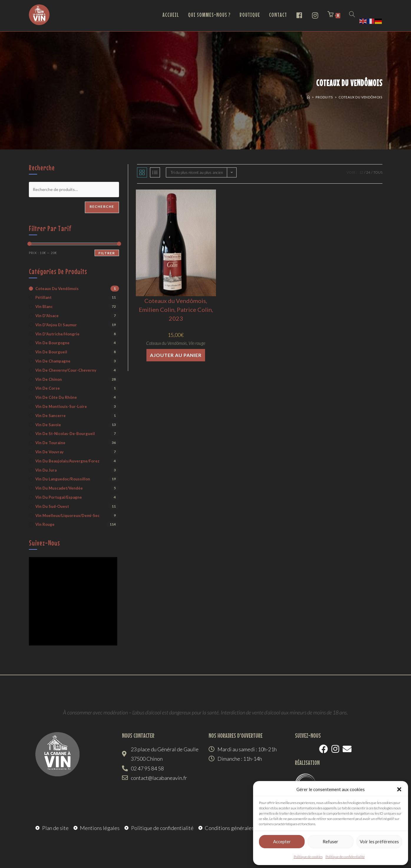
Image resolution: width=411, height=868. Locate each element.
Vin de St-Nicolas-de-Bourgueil (65, 434)
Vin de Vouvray (49, 452)
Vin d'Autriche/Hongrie (57, 334)
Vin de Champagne (53, 361)
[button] (399, 789)
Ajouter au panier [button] (176, 355)
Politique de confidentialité (345, 857)
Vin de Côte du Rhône (56, 397)
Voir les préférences (379, 841)
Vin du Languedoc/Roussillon (63, 479)
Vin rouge (197, 343)
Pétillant (43, 297)
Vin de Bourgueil (51, 352)
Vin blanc (44, 307)
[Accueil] (308, 97)
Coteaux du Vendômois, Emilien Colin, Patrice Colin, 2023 (176, 309)
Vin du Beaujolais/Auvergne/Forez (67, 461)
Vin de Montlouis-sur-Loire (61, 406)
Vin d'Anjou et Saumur (56, 325)
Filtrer (107, 253)
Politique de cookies (308, 857)
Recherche (102, 206)
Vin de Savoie (48, 425)
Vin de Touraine (50, 443)
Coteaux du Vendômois (360, 97)
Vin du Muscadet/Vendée (59, 488)
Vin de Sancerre (51, 416)
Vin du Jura (46, 470)
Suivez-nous (44, 543)
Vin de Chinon (49, 379)
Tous (378, 172)
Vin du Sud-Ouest (52, 506)
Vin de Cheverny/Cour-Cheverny (66, 370)
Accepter (282, 841)
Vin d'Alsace (47, 316)
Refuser (330, 841)
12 (361, 172)
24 (368, 172)
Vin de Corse (48, 388)
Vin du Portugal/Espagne (59, 497)
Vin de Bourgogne (52, 343)
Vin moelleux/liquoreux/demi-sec (67, 515)
